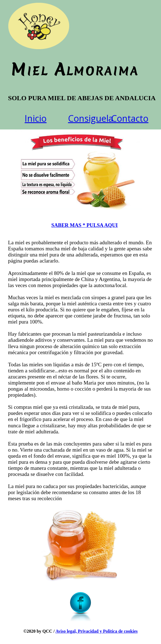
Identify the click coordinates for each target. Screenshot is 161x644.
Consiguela (91, 118)
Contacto (130, 118)
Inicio (36, 118)
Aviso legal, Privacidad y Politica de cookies (96, 631)
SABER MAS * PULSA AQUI (85, 225)
